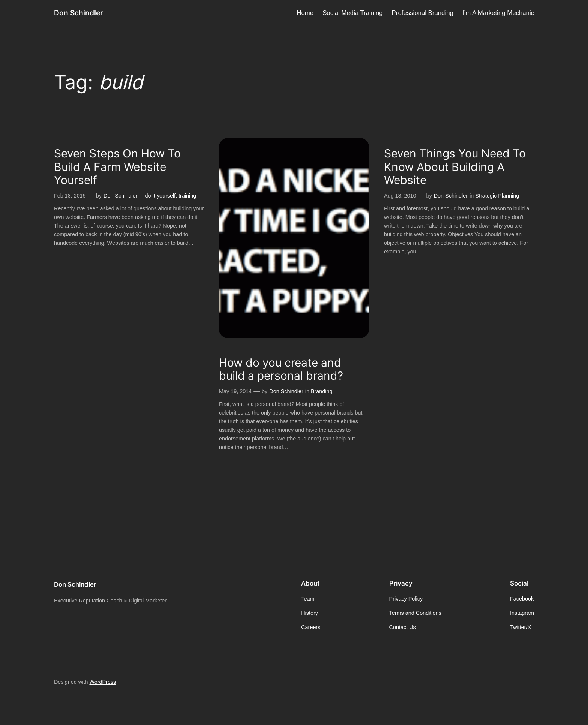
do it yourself (160, 196)
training (187, 196)
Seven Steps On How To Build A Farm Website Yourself (117, 167)
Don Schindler (79, 13)
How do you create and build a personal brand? (281, 369)
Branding (322, 391)
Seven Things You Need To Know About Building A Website (455, 167)
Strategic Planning (497, 196)
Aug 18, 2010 (400, 196)
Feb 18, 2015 (70, 196)
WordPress (103, 682)
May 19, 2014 (235, 391)
